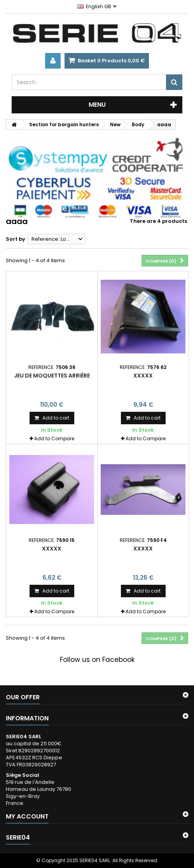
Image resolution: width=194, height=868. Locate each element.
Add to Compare (54, 438)
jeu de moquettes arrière (52, 376)
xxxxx (143, 376)
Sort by (16, 239)
